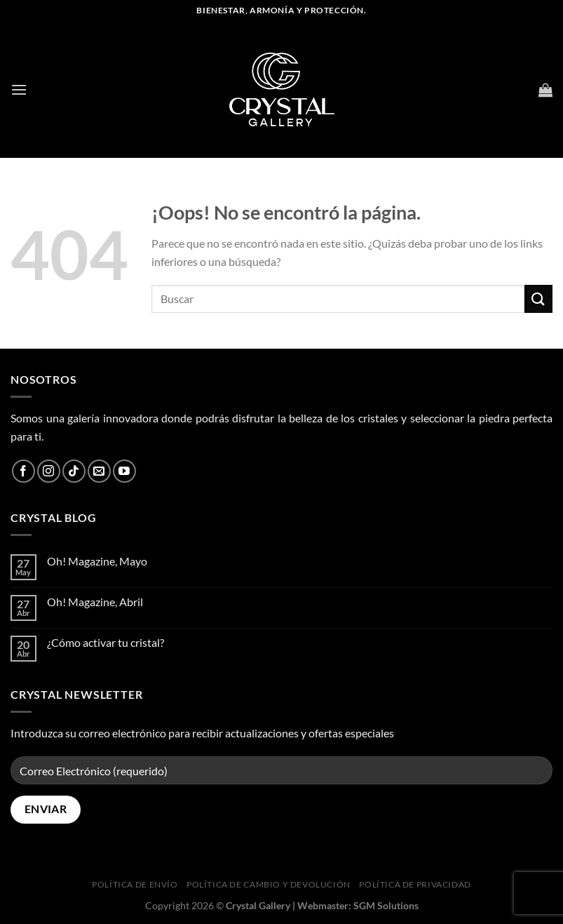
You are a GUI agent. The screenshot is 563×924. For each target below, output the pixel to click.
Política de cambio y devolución (269, 884)
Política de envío (135, 884)
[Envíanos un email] (99, 471)
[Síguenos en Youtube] (124, 471)
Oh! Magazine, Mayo (97, 561)
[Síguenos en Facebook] (23, 471)
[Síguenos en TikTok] (74, 471)
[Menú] (19, 89)
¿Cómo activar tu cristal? (106, 642)
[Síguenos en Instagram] (49, 471)
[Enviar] (538, 299)
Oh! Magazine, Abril (95, 602)
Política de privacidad (415, 884)
